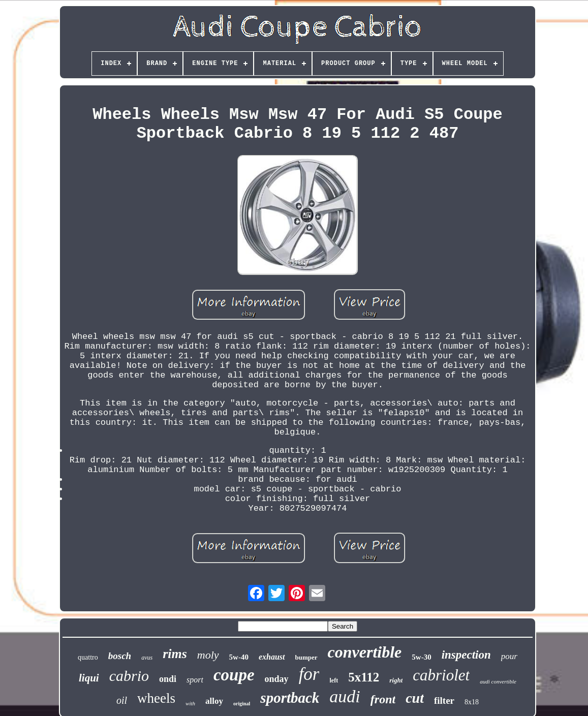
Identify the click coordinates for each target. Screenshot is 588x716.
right (396, 680)
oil (122, 700)
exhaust (272, 657)
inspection (466, 655)
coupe (234, 675)
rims (175, 654)
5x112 (364, 677)
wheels (156, 698)
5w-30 (421, 657)
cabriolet (441, 675)
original (242, 704)
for (309, 674)
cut (415, 698)
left (334, 680)
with (190, 703)
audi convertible (498, 681)
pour (509, 656)
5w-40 (239, 657)
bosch (120, 656)
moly (208, 655)
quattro (88, 657)
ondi (168, 679)
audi (345, 696)
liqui (89, 678)
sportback (290, 698)
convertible (365, 652)
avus (147, 658)
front (383, 699)
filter (444, 701)
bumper (306, 657)
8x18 (472, 702)
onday (277, 679)
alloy (214, 701)
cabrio (129, 676)
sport (195, 680)
